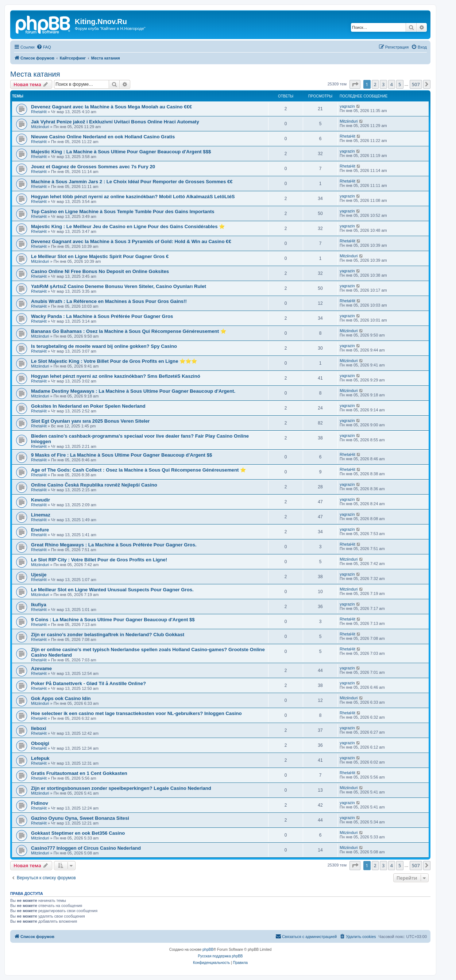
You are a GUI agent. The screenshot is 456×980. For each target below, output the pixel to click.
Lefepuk (40, 758)
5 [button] (400, 84)
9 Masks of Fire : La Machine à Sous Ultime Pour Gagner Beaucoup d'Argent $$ (121, 455)
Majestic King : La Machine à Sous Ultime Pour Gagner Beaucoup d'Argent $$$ (121, 152)
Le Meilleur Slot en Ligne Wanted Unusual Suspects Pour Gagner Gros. (112, 590)
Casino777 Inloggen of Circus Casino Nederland (86, 848)
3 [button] (383, 84)
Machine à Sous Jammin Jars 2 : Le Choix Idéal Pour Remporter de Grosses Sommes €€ (132, 182)
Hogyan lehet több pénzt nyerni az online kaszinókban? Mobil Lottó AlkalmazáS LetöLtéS (133, 197)
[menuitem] (44, 47)
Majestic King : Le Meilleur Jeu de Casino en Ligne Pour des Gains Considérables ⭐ (128, 226)
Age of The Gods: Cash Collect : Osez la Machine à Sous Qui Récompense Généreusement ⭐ (138, 470)
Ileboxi (39, 728)
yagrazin (347, 106)
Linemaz (41, 515)
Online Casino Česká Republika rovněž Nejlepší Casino (94, 485)
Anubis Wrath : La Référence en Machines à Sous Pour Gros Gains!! (109, 301)
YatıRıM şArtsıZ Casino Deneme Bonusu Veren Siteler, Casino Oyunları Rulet (119, 286)
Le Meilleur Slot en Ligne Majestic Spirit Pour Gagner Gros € (100, 256)
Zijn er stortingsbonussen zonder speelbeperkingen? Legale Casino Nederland (121, 788)
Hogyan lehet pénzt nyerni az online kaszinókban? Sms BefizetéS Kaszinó (116, 376)
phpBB (208, 950)
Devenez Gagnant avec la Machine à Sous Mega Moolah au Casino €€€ (111, 107)
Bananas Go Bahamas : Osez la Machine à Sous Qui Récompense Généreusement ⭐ (129, 331)
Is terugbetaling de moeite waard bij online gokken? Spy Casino (104, 346)
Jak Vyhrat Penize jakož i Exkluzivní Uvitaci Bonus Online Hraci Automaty (115, 122)
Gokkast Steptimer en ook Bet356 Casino (78, 833)
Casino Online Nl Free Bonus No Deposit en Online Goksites (100, 271)
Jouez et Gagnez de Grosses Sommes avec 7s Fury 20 (93, 167)
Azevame (41, 668)
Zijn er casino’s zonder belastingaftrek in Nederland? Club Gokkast (108, 635)
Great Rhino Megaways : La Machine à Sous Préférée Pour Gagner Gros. (114, 545)
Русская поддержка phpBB (220, 956)
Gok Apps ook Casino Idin (61, 698)
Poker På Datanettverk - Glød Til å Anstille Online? (88, 683)
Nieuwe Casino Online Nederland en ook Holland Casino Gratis (103, 137)
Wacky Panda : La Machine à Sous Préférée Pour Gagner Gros (102, 316)
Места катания (35, 74)
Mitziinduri (40, 127)
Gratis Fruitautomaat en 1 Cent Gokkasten (79, 773)
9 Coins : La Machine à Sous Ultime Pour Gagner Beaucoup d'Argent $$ (113, 620)
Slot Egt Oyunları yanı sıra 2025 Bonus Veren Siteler (90, 421)
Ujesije (39, 575)
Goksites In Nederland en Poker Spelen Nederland (88, 406)
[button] (355, 84)
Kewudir (40, 500)
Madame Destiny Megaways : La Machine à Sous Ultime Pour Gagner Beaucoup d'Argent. (133, 391)
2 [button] (375, 84)
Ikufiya (39, 605)
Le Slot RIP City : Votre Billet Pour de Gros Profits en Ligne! (99, 560)
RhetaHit (39, 112)
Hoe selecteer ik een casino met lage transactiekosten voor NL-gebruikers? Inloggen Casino (136, 713)
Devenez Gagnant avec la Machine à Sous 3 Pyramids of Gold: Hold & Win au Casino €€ (131, 241)
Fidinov (40, 803)
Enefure (40, 530)
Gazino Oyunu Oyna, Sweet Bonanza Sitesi (80, 818)
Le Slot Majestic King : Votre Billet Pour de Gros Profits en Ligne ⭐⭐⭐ (114, 361)
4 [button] (392, 84)
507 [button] (416, 84)
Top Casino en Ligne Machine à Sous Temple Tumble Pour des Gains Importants (123, 212)
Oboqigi (40, 743)
